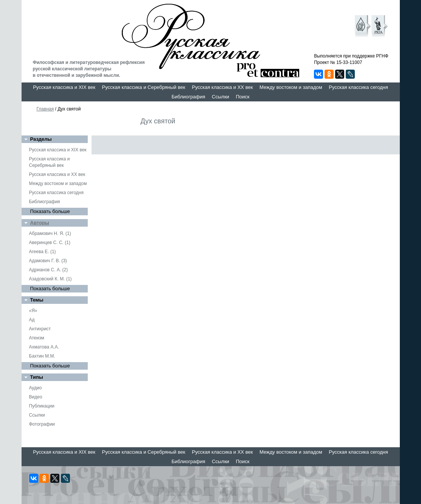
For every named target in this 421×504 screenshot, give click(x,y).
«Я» (33, 311)
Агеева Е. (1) (43, 252)
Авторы (40, 223)
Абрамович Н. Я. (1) (50, 233)
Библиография (189, 97)
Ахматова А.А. (44, 347)
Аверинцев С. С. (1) (50, 243)
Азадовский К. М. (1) (50, 279)
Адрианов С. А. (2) (49, 270)
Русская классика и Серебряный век (144, 87)
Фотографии (42, 424)
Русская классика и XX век (222, 87)
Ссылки (221, 97)
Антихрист (40, 329)
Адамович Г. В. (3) (48, 261)
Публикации (42, 406)
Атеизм (37, 338)
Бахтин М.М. (42, 356)
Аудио (36, 388)
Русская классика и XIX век (64, 87)
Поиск (242, 97)
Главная (45, 109)
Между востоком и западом (291, 87)
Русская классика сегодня (358, 87)
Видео (36, 397)
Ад (32, 320)
